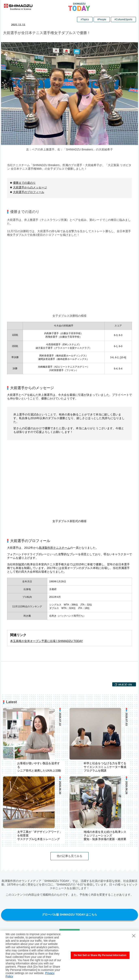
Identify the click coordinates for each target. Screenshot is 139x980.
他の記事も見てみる (69, 856)
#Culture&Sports (123, 19)
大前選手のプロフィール (29, 192)
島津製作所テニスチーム (55, 548)
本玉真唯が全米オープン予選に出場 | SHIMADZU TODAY (47, 641)
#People (102, 19)
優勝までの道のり (24, 183)
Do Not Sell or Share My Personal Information (100, 955)
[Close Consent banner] (134, 936)
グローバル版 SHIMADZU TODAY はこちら (70, 915)
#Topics (85, 19)
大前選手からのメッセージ (30, 187)
